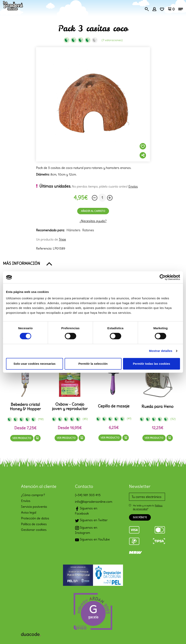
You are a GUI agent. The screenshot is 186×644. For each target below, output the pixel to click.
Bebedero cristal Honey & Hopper (25, 407)
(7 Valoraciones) (112, 40)
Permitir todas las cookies (152, 364)
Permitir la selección (93, 364)
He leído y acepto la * (148, 507)
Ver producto (22, 438)
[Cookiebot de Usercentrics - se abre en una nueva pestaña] (162, 277)
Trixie (62, 239)
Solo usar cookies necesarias (34, 364)
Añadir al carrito (93, 211)
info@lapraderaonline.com (93, 502)
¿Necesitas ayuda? (93, 221)
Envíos (133, 186)
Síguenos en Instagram (86, 530)
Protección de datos (35, 518)
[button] (93, 263)
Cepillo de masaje (114, 406)
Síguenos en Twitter (91, 521)
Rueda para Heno (157, 406)
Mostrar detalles (161, 351)
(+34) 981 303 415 (88, 495)
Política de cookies (34, 524)
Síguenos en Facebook (86, 511)
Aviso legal (29, 512)
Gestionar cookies (34, 530)
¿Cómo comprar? (33, 495)
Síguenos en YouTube (92, 540)
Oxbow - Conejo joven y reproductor (70, 406)
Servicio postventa (34, 507)
